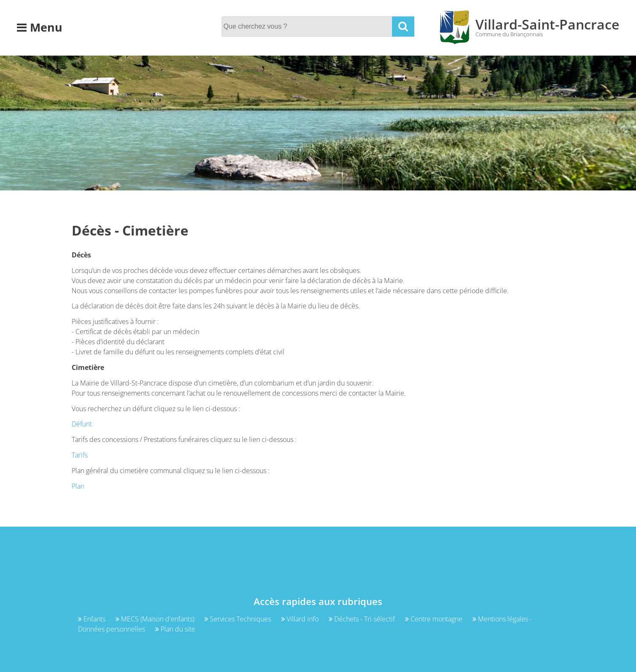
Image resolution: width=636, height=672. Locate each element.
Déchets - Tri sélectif (363, 619)
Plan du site (175, 629)
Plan (78, 486)
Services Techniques (239, 619)
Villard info (301, 619)
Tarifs (80, 455)
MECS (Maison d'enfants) (156, 619)
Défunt (82, 424)
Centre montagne (435, 619)
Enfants (93, 619)
